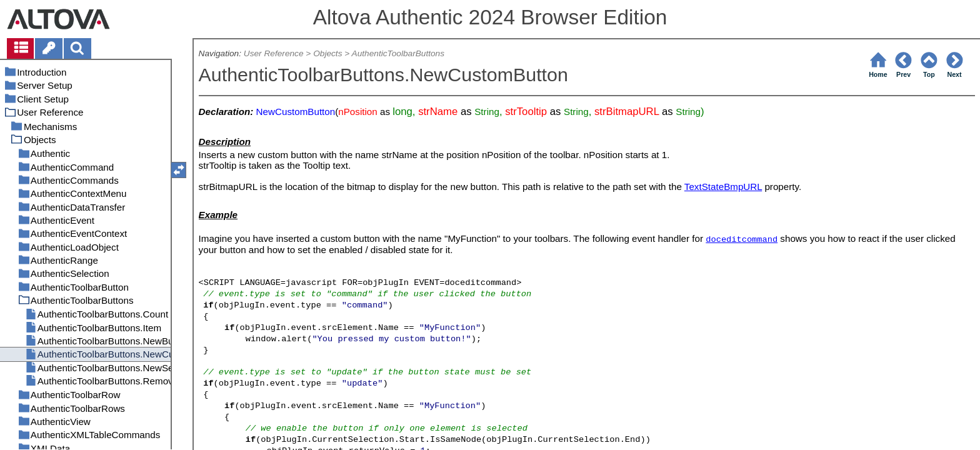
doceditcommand (742, 240)
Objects (327, 53)
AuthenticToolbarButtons (398, 53)
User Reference (274, 53)
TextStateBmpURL (723, 187)
